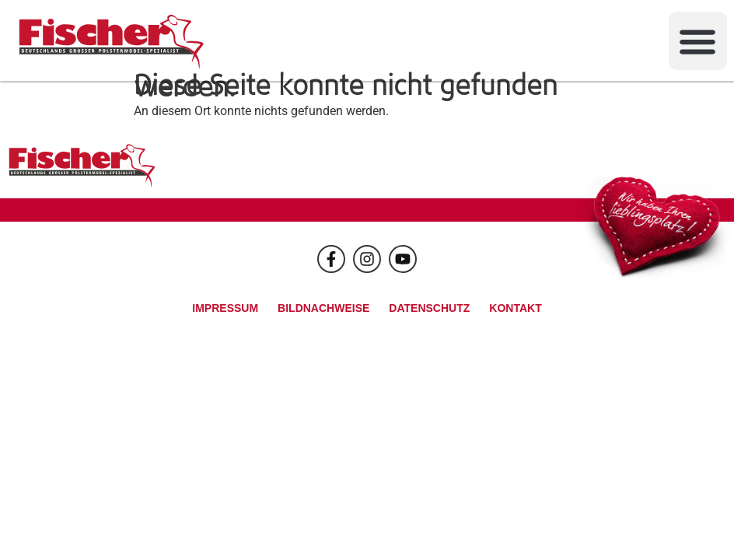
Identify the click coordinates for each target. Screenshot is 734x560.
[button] (698, 41)
